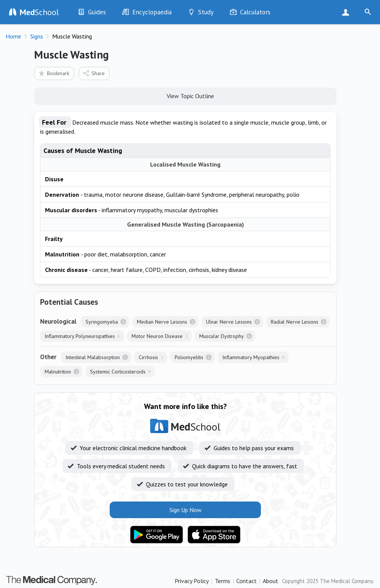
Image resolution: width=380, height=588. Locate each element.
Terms (223, 581)
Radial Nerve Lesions (295, 322)
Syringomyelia (102, 322)
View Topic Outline (185, 96)
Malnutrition (58, 372)
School (39, 12)
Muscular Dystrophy (222, 336)
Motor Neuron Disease (157, 336)
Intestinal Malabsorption (93, 357)
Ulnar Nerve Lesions (229, 322)
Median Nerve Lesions (162, 322)
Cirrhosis (148, 357)
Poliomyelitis (189, 357)
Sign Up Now (347, 12)
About (271, 581)
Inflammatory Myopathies (251, 357)
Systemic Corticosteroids (118, 372)
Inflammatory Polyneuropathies (80, 336)
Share (94, 73)
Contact (247, 581)
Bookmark (54, 73)
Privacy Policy (192, 581)
